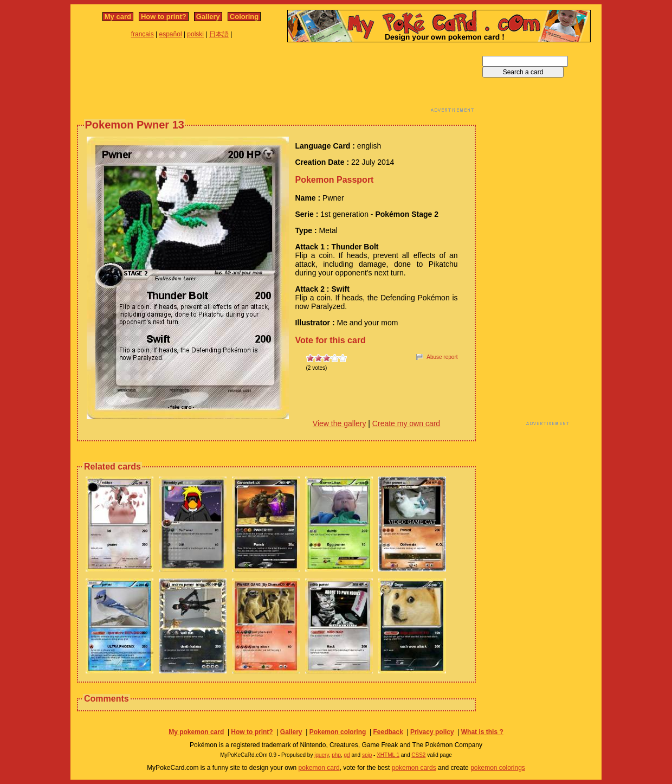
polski (195, 34)
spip (367, 755)
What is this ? (482, 732)
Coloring (244, 17)
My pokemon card (196, 732)
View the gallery (340, 423)
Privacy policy (432, 732)
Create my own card (406, 423)
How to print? (164, 17)
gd (347, 755)
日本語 (219, 34)
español (171, 34)
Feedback (388, 732)
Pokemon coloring (338, 732)
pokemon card (319, 768)
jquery (322, 755)
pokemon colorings (498, 768)
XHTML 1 (388, 755)
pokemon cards (414, 768)
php (336, 755)
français (143, 34)
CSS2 (418, 755)
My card (118, 17)
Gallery (208, 17)
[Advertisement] (276, 80)
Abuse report (442, 357)
